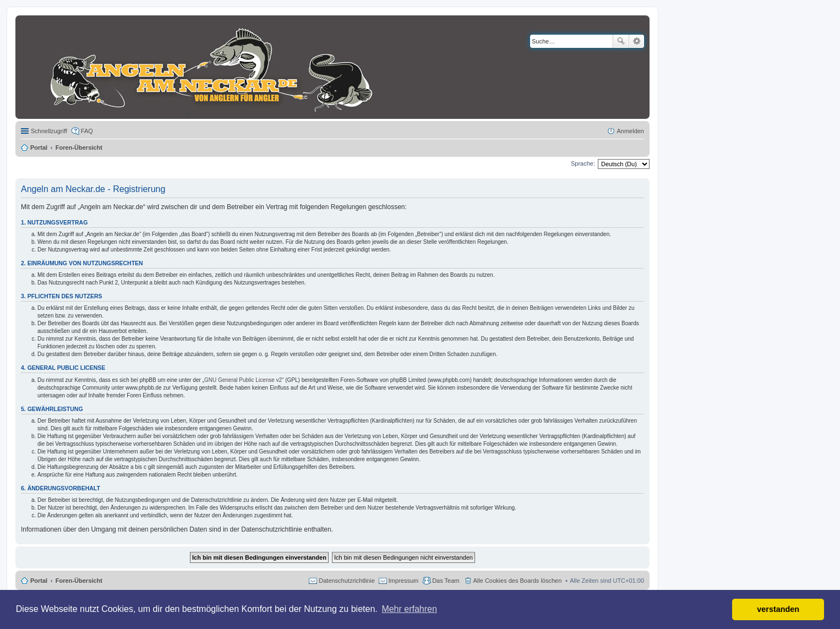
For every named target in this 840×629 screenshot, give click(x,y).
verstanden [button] (778, 609)
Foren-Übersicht (79, 581)
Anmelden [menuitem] (630, 131)
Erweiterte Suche (637, 41)
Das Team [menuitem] (446, 581)
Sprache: (583, 163)
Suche (621, 41)
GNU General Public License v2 (243, 380)
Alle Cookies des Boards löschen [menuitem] (518, 581)
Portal (39, 147)
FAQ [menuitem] (87, 131)
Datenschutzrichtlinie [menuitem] (347, 581)
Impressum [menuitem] (403, 581)
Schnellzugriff (49, 131)
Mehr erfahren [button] (409, 609)
